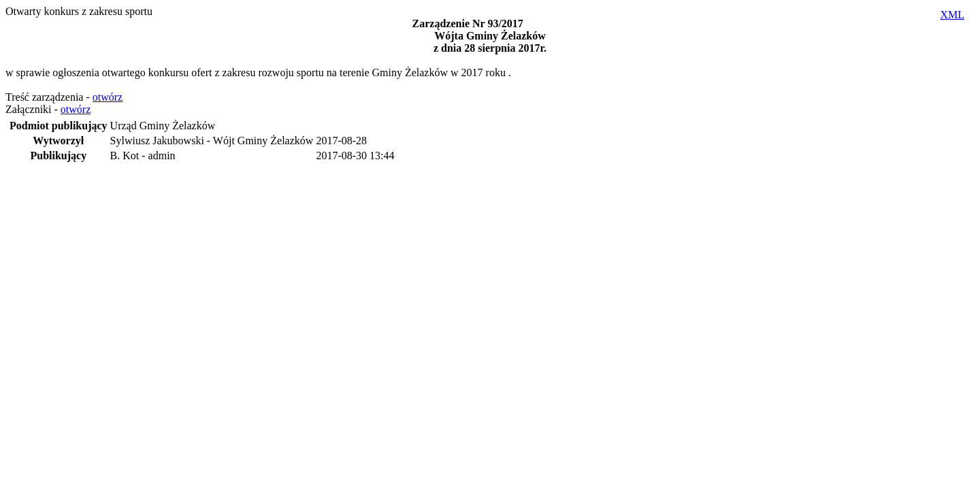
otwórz (108, 97)
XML (952, 15)
